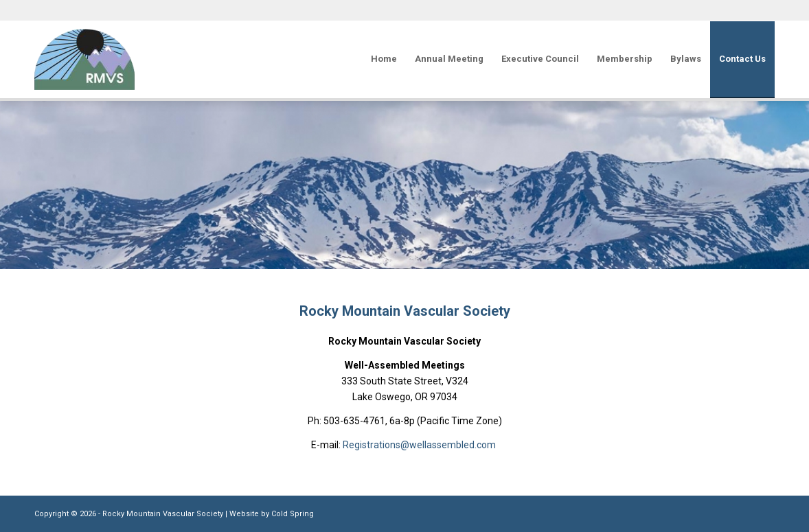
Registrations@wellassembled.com (420, 445)
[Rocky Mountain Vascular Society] (84, 59)
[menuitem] (384, 59)
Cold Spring (293, 514)
